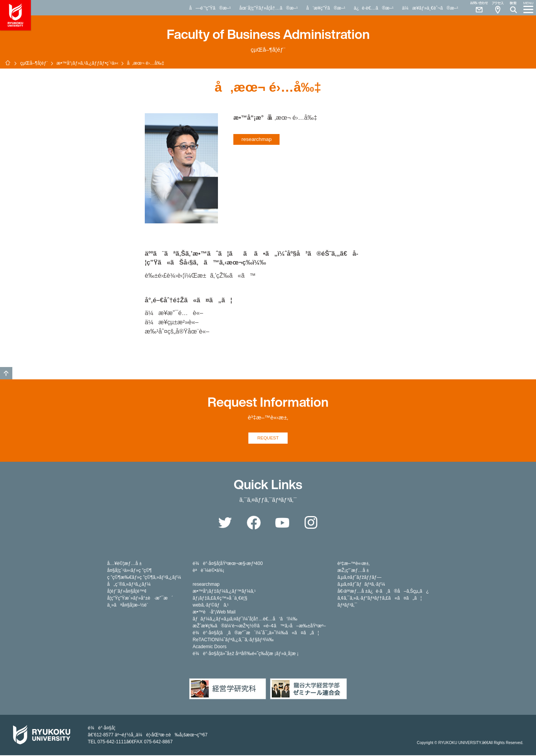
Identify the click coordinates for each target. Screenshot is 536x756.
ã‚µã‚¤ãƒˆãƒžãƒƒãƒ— (359, 578)
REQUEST (268, 438)
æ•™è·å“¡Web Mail (214, 613)
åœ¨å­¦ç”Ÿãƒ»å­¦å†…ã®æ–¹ (268, 8)
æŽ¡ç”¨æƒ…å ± (353, 571)
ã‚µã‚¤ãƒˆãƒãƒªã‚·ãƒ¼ (361, 585)
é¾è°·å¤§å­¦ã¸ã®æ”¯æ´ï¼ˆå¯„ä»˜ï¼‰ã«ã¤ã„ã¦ (256, 634)
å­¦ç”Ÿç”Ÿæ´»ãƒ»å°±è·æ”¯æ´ (140, 599)
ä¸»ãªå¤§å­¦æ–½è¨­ (127, 606)
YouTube (282, 523)
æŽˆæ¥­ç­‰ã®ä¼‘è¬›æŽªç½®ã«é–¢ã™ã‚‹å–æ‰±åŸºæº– (259, 627)
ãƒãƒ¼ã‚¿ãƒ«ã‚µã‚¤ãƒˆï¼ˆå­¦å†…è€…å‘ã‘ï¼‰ (245, 620)
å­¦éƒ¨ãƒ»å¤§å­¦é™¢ (127, 592)
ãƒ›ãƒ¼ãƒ (8, 63)
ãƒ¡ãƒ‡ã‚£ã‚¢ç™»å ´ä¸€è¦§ (220, 599)
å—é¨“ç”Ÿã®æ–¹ (210, 8)
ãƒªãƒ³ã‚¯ (347, 606)
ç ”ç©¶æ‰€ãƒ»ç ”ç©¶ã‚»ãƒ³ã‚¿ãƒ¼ (144, 578)
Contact (476, 8)
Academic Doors (209, 647)
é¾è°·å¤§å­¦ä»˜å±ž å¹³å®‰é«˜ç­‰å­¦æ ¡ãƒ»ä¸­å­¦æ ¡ (245, 654)
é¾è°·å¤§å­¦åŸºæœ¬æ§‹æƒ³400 (228, 564)
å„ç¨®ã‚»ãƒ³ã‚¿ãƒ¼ (129, 585)
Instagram (311, 523)
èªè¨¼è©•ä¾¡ (208, 571)
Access (497, 8)
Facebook (254, 523)
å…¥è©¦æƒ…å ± (124, 564)
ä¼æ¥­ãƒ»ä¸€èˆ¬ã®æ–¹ (430, 8)
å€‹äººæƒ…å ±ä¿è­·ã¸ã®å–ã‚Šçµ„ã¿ (383, 592)
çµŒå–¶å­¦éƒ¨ (34, 63)
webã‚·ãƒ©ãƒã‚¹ (211, 606)
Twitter (225, 523)
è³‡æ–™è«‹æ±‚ (353, 564)
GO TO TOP (6, 373)
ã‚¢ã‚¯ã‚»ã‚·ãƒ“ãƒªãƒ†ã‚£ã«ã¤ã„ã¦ (379, 599)
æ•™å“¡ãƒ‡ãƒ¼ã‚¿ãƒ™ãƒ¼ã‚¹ (224, 592)
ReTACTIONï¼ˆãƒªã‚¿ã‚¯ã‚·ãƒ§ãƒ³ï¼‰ (233, 640)
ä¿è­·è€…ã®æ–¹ (374, 8)
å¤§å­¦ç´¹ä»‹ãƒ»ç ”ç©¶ (129, 571)
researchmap (256, 139)
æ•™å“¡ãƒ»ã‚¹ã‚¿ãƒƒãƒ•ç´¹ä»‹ (87, 63)
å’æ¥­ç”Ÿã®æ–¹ (326, 8)
